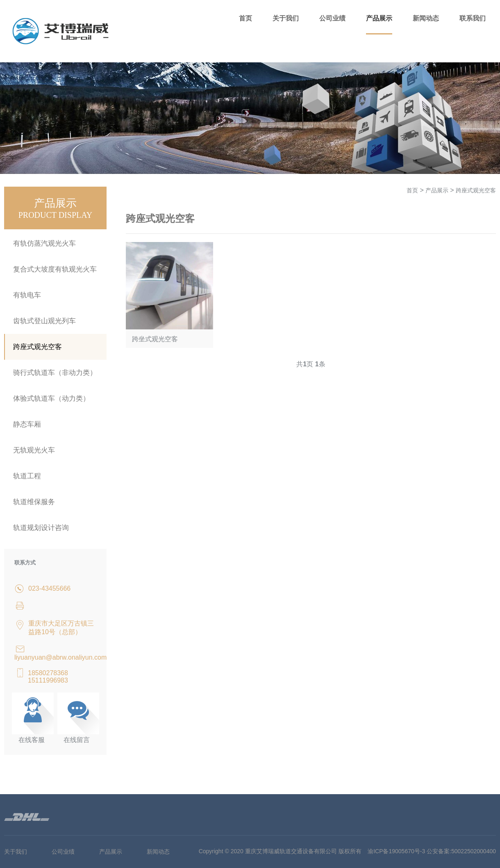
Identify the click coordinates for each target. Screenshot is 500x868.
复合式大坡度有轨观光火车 (55, 269)
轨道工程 (27, 476)
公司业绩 (332, 18)
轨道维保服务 (34, 502)
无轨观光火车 (34, 450)
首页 (245, 18)
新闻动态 (426, 18)
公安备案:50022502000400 (461, 851)
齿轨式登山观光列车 (44, 321)
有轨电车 (27, 295)
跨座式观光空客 (37, 347)
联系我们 (473, 18)
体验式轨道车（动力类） (51, 399)
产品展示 (379, 18)
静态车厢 (27, 424)
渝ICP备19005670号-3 (396, 851)
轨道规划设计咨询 (41, 528)
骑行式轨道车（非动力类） (55, 373)
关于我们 (286, 18)
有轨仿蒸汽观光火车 (44, 243)
